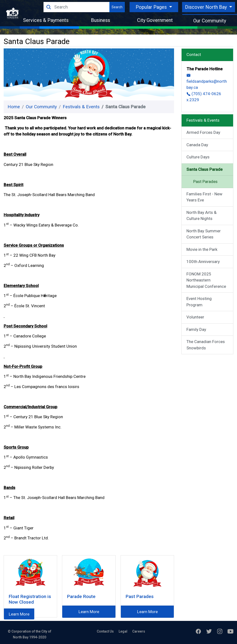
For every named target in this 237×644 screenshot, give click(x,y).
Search (117, 7)
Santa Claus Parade (205, 169)
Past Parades (205, 181)
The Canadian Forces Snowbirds (206, 345)
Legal (123, 631)
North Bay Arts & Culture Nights (202, 216)
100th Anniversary (203, 262)
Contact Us (105, 631)
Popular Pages (152, 7)
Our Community (210, 21)
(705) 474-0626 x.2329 (204, 97)
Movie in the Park (202, 249)
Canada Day (197, 145)
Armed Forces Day (203, 132)
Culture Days (198, 157)
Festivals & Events (81, 107)
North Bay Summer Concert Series (204, 234)
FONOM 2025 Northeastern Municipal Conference (206, 280)
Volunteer (195, 317)
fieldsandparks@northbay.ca (207, 82)
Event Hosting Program (199, 302)
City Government (155, 20)
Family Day (196, 329)
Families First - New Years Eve (204, 197)
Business (101, 20)
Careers (139, 631)
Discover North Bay (206, 7)
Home (14, 107)
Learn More (19, 614)
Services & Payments (46, 20)
